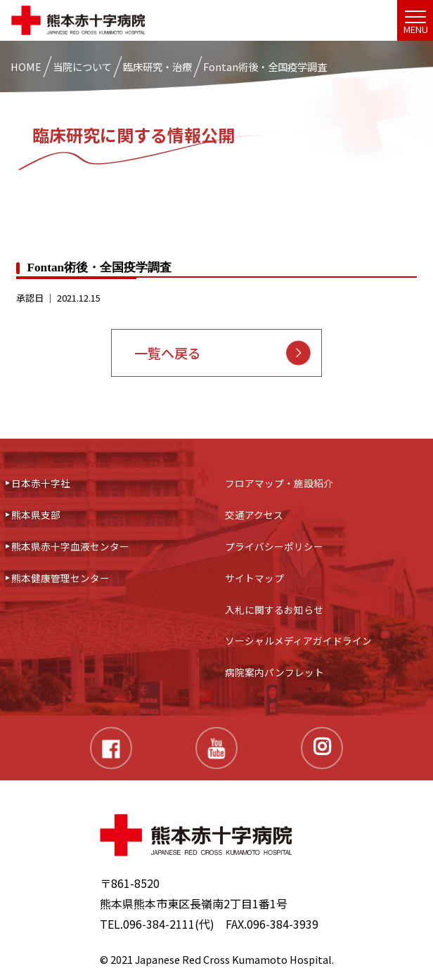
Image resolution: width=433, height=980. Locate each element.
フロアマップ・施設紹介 (279, 483)
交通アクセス (254, 515)
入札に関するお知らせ (274, 610)
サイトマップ (254, 578)
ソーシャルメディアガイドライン (298, 640)
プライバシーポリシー (274, 546)
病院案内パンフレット (274, 672)
